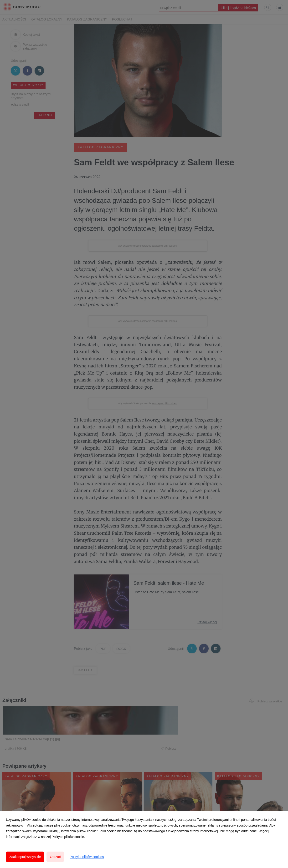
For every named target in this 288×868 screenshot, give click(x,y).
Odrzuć (55, 857)
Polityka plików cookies (87, 857)
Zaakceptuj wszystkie (25, 857)
